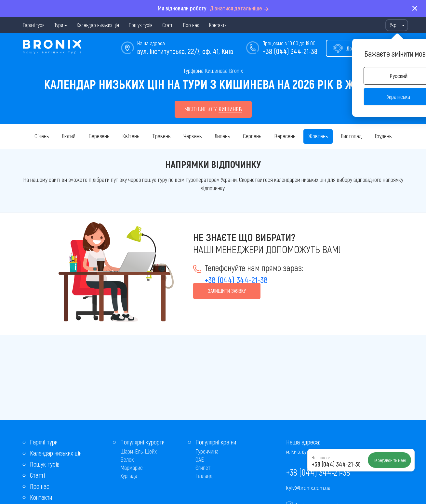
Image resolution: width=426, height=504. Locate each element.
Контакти (218, 25)
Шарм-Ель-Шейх (139, 451)
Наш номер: (321, 457)
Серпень (252, 136)
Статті (168, 25)
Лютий (69, 136)
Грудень (383, 136)
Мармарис (132, 468)
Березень (99, 136)
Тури (59, 25)
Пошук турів (141, 25)
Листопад (351, 136)
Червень (193, 136)
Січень (42, 136)
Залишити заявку (227, 291)
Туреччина (207, 451)
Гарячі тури (34, 25)
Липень (222, 136)
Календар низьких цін (98, 25)
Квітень (131, 136)
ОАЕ (200, 459)
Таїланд (204, 476)
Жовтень (318, 136)
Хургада (129, 476)
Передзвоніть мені (389, 460)
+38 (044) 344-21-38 (290, 51)
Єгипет (203, 468)
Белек (127, 459)
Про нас (191, 25)
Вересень (285, 136)
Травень (161, 136)
